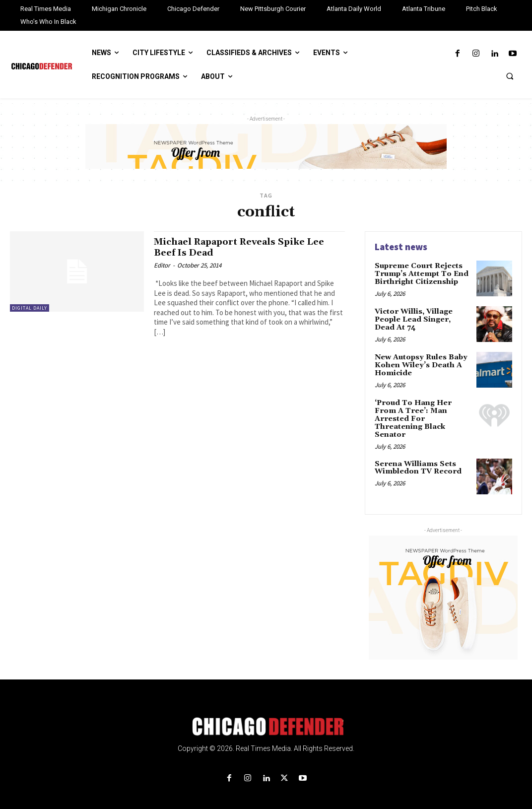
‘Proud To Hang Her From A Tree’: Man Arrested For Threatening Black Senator (423, 414)
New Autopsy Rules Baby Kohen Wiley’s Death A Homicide (421, 365)
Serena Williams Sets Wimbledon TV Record (417, 459)
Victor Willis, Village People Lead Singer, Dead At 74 (423, 319)
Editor (162, 265)
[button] (510, 76)
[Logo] (266, 718)
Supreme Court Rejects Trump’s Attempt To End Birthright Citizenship (420, 274)
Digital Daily (30, 308)
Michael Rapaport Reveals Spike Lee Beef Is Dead (247, 247)
